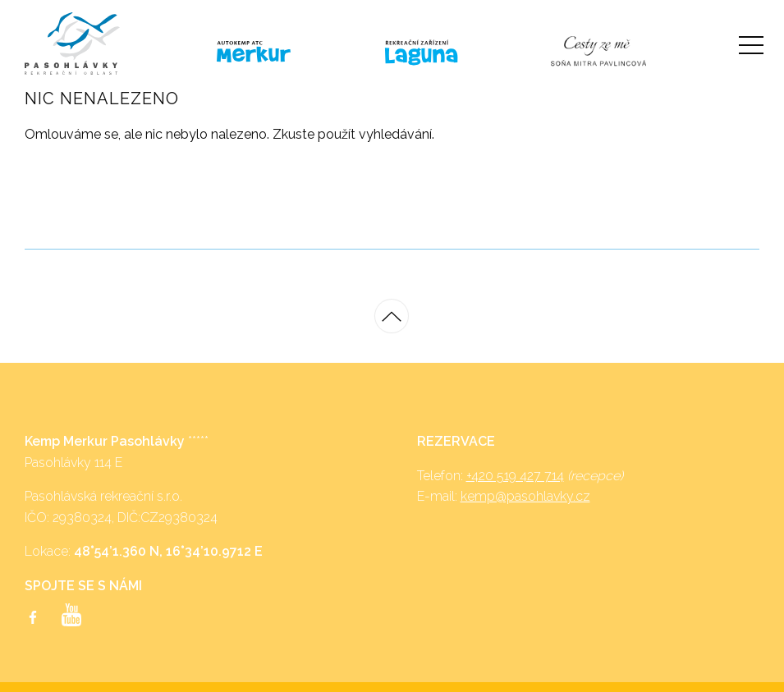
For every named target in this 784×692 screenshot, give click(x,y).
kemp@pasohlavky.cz (525, 496)
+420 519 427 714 (515, 476)
